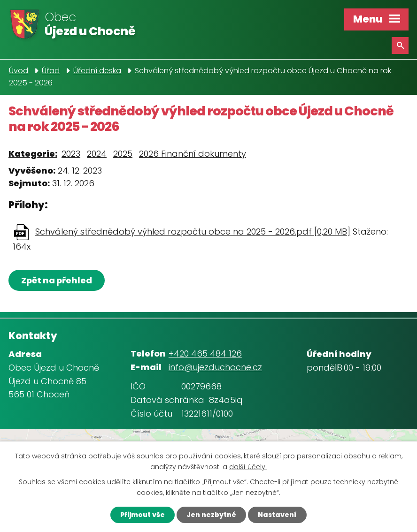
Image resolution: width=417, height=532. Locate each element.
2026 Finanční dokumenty (193, 154)
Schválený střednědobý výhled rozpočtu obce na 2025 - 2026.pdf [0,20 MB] (193, 232)
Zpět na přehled (57, 280)
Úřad (51, 71)
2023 (71, 154)
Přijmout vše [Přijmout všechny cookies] (143, 515)
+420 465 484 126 (205, 353)
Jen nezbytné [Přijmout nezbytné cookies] (211, 515)
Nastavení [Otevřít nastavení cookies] (277, 515)
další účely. (248, 467)
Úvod (19, 71)
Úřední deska (97, 71)
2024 (97, 154)
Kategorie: (33, 154)
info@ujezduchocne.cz (215, 367)
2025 (123, 154)
